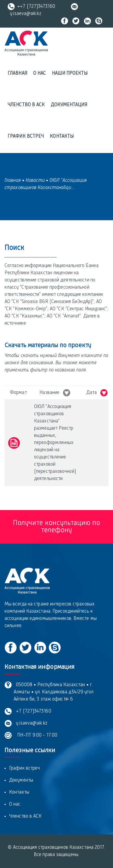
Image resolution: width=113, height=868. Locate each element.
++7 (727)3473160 (31, 7)
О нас (40, 74)
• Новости (33, 181)
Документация (69, 105)
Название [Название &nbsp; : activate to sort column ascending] (55, 393)
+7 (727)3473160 (32, 711)
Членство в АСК (26, 105)
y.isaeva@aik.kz (30, 723)
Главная (17, 74)
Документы (21, 780)
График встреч (26, 137)
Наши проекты (70, 74)
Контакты (62, 137)
